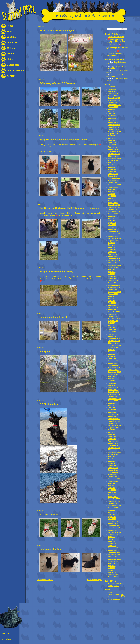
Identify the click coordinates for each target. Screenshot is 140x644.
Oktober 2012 (113, 450)
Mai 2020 (111, 247)
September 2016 (114, 345)
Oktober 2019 (113, 263)
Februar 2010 (113, 521)
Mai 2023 (111, 167)
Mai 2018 (111, 301)
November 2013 (114, 421)
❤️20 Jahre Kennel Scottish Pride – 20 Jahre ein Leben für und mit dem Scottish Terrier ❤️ (117, 42)
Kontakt (11, 76)
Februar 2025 (113, 120)
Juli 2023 (111, 163)
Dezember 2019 (114, 258)
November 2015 (114, 368)
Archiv (10, 54)
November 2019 (114, 261)
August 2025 (113, 107)
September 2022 (114, 185)
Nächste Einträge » (95, 580)
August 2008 (113, 561)
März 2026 (112, 91)
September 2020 (114, 238)
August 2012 (113, 454)
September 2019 (114, 265)
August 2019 (113, 267)
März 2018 (112, 305)
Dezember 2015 (114, 365)
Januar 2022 (113, 203)
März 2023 (112, 172)
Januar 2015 (113, 390)
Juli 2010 (111, 510)
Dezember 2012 (114, 445)
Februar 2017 (113, 334)
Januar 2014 (113, 417)
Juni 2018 (112, 298)
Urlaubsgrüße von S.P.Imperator (114, 54)
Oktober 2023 (113, 156)
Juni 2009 (112, 539)
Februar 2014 (113, 414)
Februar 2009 (113, 548)
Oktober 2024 (113, 129)
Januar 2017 (113, 336)
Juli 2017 (111, 323)
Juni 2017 (112, 325)
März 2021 (112, 225)
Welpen (11, 48)
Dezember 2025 (114, 98)
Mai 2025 (111, 114)
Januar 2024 (113, 149)
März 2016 (112, 359)
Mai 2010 (111, 515)
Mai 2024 (111, 140)
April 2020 (112, 249)
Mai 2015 (111, 381)
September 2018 (114, 292)
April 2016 (112, 356)
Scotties (11, 37)
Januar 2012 (113, 470)
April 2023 (112, 169)
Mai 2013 (111, 434)
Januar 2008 (113, 577)
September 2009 (114, 532)
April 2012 (112, 463)
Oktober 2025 (113, 103)
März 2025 (112, 118)
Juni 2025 (112, 111)
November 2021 (114, 207)
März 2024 (112, 145)
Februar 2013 (113, 441)
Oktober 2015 (113, 370)
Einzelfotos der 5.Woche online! (116, 63)
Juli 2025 (111, 109)
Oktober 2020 (113, 236)
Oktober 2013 (113, 423)
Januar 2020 (113, 256)
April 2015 (112, 383)
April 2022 (112, 196)
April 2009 (112, 543)
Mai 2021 (111, 221)
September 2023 (114, 158)
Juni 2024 (112, 138)
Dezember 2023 (114, 152)
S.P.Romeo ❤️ (113, 51)
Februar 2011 (113, 494)
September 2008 (114, 559)
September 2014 (114, 399)
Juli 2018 (111, 296)
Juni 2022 (112, 192)
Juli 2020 (111, 243)
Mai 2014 (111, 408)
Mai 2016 (111, 354)
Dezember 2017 (114, 312)
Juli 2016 (111, 350)
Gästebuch (13, 65)
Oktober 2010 (113, 503)
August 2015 (113, 374)
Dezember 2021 (114, 205)
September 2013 (114, 425)
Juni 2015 (112, 379)
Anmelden (112, 592)
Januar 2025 (113, 123)
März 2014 (112, 412)
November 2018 (114, 287)
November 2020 (114, 234)
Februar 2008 (113, 575)
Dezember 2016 (114, 339)
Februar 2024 (113, 147)
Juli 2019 (111, 270)
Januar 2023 (113, 176)
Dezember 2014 (114, 392)
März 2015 (112, 385)
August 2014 (113, 401)
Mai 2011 (111, 488)
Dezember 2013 (114, 419)
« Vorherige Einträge (45, 580)
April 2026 (112, 89)
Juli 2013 (111, 430)
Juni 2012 (112, 459)
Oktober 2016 (113, 343)
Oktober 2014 (113, 396)
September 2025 (114, 105)
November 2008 (114, 555)
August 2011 (113, 481)
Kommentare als (116, 597)
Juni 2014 (112, 405)
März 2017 (112, 332)
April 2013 (112, 437)
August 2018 (113, 294)
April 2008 (112, 570)
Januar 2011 (113, 497)
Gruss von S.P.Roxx (116, 37)
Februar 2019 (113, 281)
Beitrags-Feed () (116, 595)
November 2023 (114, 154)
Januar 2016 (113, 363)
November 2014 (114, 394)
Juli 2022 (111, 189)
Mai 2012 (111, 461)
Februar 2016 (113, 361)
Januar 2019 (113, 283)
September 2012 (114, 452)
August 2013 (113, 428)
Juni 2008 (112, 566)
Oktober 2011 (113, 477)
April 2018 (112, 303)
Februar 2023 (113, 174)
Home (10, 26)
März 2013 (112, 439)
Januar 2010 (113, 523)
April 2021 (112, 223)
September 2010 (114, 506)
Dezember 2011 (114, 472)
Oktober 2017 (113, 316)
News (10, 31)
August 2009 (113, 535)
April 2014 (112, 410)
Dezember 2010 (114, 499)
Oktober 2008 (113, 557)
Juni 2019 (112, 272)
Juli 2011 (111, 483)
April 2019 (112, 276)
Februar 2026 (113, 94)
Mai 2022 (111, 194)
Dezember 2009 (114, 526)
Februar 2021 (113, 227)
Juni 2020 (112, 245)
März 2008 (112, 572)
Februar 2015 (113, 388)
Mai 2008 (111, 568)
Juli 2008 (111, 564)
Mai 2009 (111, 541)
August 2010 (113, 508)
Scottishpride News (116, 584)
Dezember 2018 (114, 285)
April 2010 (112, 517)
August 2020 (113, 241)
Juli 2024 (111, 136)
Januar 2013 (113, 443)
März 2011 (112, 492)
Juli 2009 (111, 537)
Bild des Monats (16, 70)
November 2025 (114, 100)
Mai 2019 (111, 274)
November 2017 (114, 314)
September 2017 (114, 319)
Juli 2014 (111, 403)
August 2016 (113, 347)
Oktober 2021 (113, 209)
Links (10, 59)
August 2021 (113, 214)
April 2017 (112, 330)
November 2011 (114, 474)
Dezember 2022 (114, 178)
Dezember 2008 (114, 552)
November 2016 (114, 341)
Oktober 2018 (113, 290)
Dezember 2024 (114, 125)
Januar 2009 (113, 550)
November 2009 (114, 528)
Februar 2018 (113, 307)
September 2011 (114, 479)
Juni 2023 (112, 165)
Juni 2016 (112, 352)
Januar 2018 (113, 310)
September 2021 (114, 212)
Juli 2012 (111, 457)
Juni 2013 (112, 432)
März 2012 (112, 466)
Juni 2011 (112, 486)
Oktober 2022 (113, 183)
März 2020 (112, 252)
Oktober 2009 (113, 530)
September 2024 (114, 131)
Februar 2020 (113, 254)
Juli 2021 (111, 216)
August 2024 (113, 134)
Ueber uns (12, 43)
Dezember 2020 (114, 232)
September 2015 (114, 372)
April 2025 (112, 116)
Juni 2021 (112, 218)
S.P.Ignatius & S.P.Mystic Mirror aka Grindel (117, 48)
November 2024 (114, 127)
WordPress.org (114, 599)
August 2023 (113, 160)
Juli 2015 (111, 376)
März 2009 (112, 546)
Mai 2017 (111, 327)
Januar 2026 (113, 96)
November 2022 (114, 180)
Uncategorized (114, 586)
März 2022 (112, 198)
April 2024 (112, 143)
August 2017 (113, 321)
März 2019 (112, 278)
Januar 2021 (113, 229)
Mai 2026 (111, 87)
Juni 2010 (112, 512)
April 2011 (112, 490)
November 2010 (114, 501)
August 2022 (113, 187)
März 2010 (112, 519)
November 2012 (114, 448)
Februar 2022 (113, 200)
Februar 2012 (113, 468)
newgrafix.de (6, 639)
